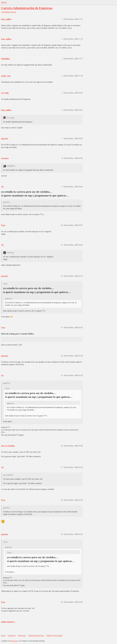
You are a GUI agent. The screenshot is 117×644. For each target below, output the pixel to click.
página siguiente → (9, 622)
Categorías (12, 635)
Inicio (3, 635)
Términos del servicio (36, 635)
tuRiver (4, 2)
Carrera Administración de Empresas (27, 8)
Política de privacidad (54, 635)
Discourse (14, 641)
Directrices (22, 635)
